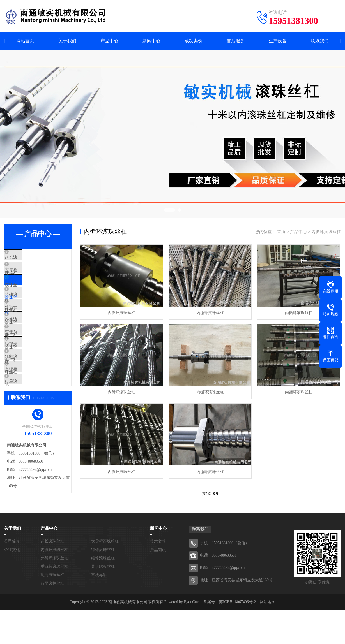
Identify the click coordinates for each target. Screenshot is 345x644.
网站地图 (268, 635)
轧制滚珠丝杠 (30, 390)
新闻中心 (151, 41)
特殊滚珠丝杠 (30, 307)
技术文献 (158, 575)
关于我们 (67, 41)
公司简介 (12, 575)
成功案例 (194, 41)
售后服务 (236, 41)
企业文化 (12, 583)
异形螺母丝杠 (30, 374)
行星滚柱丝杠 (30, 423)
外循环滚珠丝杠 (32, 324)
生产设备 (278, 41)
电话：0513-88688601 (218, 589)
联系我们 (320, 41)
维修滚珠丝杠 (30, 340)
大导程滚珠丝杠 (32, 274)
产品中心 (109, 41)
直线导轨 (26, 407)
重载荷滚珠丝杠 (32, 357)
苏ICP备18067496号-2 (237, 635)
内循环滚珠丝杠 (32, 291)
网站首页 (25, 41)
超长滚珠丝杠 (30, 258)
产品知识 (158, 583)
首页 (281, 232)
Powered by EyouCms (181, 635)
